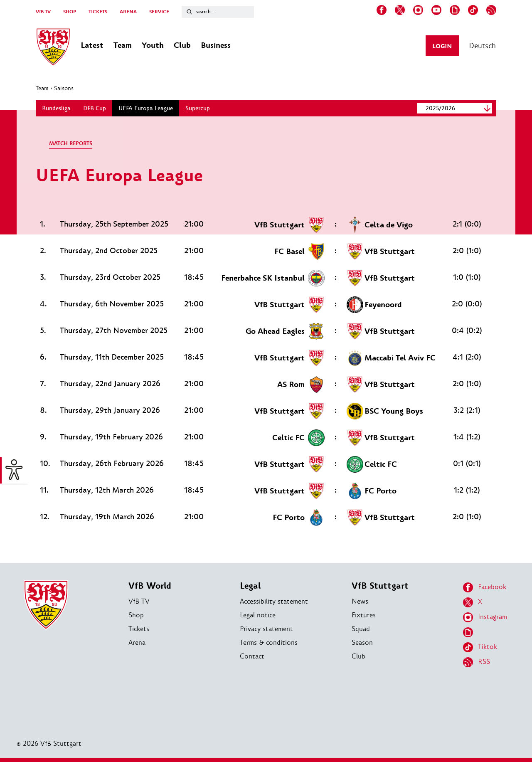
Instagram (485, 617)
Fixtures (364, 615)
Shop (136, 615)
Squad (361, 629)
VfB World (150, 586)
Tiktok (480, 647)
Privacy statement (266, 629)
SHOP (70, 12)
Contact (252, 656)
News (360, 601)
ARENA (128, 12)
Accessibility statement (274, 601)
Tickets (139, 629)
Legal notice (258, 615)
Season (362, 642)
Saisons (64, 88)
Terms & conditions (269, 642)
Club (358, 656)
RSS (477, 662)
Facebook (485, 587)
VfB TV (43, 12)
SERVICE (159, 12)
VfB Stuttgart (380, 586)
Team (42, 88)
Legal (250, 586)
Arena (137, 642)
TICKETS (98, 12)
